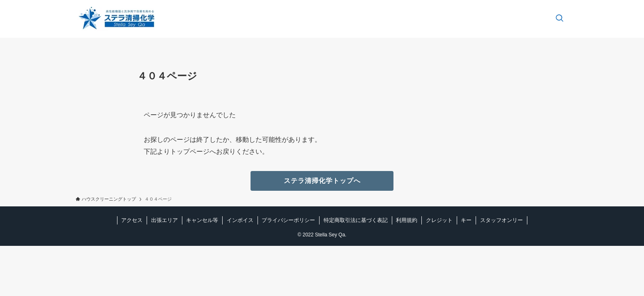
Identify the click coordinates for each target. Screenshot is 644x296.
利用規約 (407, 220)
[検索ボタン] (559, 19)
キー (466, 220)
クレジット (439, 220)
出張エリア (164, 220)
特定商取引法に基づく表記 (356, 220)
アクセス (132, 220)
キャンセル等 (202, 220)
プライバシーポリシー (288, 220)
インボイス (240, 220)
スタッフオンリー (501, 220)
